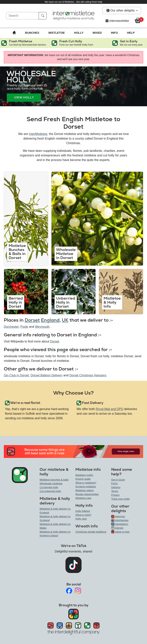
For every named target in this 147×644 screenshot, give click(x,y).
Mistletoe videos (85, 490)
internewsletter (117, 21)
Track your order (120, 499)
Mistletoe (57, 33)
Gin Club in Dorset (16, 375)
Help (131, 33)
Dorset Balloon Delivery (47, 375)
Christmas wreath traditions (91, 532)
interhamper (120, 520)
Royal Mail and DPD (109, 409)
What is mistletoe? (86, 483)
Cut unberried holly (50, 491)
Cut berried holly (49, 487)
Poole (24, 327)
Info (114, 33)
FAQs (114, 483)
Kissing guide (83, 479)
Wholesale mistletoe (51, 483)
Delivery (116, 487)
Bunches (32, 33)
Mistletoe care (83, 498)
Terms (115, 491)
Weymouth (42, 327)
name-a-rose (120, 532)
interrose (118, 516)
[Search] (22, 16)
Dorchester (11, 327)
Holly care (81, 519)
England (50, 320)
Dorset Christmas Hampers (88, 375)
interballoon (120, 524)
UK (65, 320)
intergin (117, 528)
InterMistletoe (38, 134)
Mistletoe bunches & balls (54, 480)
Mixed (97, 33)
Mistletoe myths (84, 475)
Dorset (32, 320)
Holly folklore (83, 511)
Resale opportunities (87, 494)
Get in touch (118, 480)
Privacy (115, 495)
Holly (79, 33)
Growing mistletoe (86, 487)
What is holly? (83, 515)
